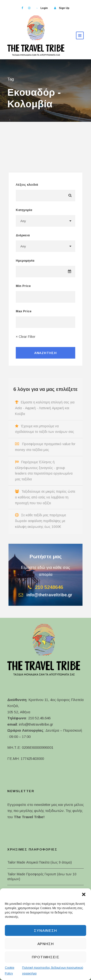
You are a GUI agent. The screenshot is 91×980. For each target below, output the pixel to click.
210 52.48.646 (39, 718)
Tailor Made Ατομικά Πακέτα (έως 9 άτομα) (40, 862)
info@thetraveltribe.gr (36, 724)
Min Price (23, 286)
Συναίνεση (45, 930)
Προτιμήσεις (46, 957)
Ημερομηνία (25, 261)
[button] (84, 894)
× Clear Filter (26, 337)
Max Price (24, 311)
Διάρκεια (23, 235)
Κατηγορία (24, 210)
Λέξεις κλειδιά (27, 185)
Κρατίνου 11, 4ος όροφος (49, 700)
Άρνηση (46, 944)
